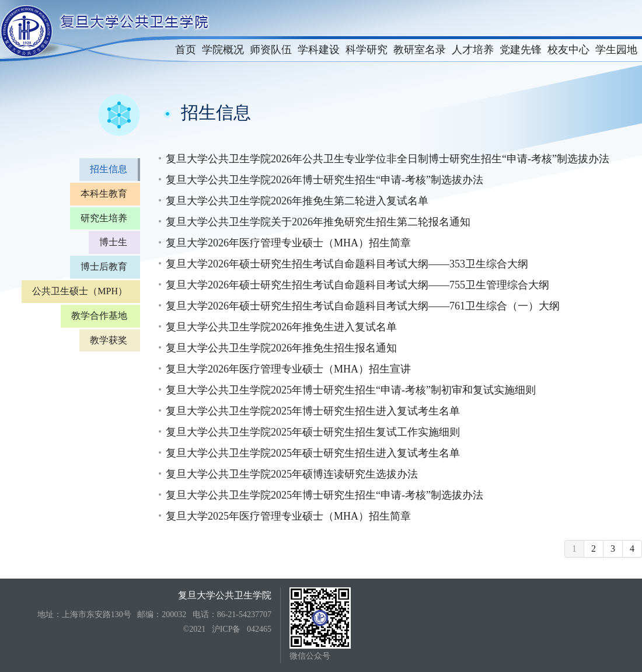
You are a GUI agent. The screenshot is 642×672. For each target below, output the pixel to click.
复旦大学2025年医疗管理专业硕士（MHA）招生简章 (288, 516)
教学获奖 (109, 340)
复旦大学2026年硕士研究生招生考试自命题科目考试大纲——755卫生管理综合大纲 (357, 285)
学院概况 (223, 50)
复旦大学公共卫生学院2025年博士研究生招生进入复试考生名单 (313, 411)
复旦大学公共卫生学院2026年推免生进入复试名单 (281, 327)
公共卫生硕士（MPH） (80, 291)
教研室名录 (420, 50)
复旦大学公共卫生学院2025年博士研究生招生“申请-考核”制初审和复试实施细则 (351, 390)
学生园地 (616, 50)
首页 (186, 50)
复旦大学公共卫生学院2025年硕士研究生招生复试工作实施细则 (313, 432)
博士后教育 (104, 267)
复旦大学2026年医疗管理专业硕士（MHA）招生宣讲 (288, 369)
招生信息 (109, 169)
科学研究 (367, 50)
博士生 (113, 242)
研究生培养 (104, 218)
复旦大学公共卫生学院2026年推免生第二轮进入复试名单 (297, 201)
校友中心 (568, 50)
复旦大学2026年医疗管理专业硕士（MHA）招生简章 (288, 243)
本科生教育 (104, 194)
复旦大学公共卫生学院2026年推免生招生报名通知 (281, 348)
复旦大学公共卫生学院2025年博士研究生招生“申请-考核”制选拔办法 (325, 495)
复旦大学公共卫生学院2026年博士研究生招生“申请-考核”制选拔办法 (325, 180)
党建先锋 (521, 50)
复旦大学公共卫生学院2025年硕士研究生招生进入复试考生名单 (313, 453)
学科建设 (319, 50)
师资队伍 (271, 50)
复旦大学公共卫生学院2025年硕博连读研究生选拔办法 (292, 474)
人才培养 (473, 50)
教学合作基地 (99, 316)
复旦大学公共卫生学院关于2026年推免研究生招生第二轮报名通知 (318, 222)
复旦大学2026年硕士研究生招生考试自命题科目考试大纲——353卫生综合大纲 (347, 264)
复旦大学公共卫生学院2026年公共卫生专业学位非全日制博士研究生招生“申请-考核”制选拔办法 (388, 159)
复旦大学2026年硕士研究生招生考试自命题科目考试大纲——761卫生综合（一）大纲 (363, 306)
